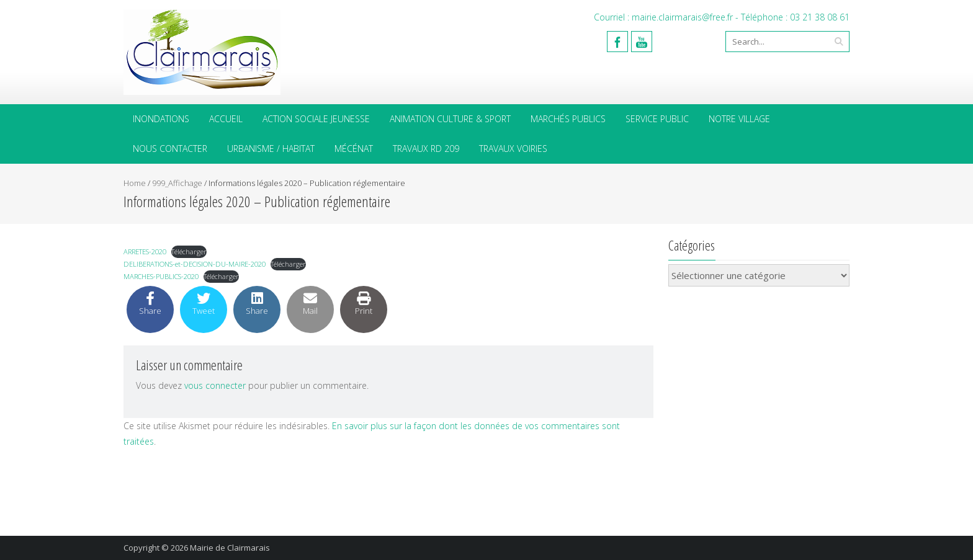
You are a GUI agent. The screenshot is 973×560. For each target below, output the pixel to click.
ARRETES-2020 (145, 251)
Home (135, 183)
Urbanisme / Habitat (271, 149)
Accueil (226, 119)
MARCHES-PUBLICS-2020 (161, 276)
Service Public (657, 119)
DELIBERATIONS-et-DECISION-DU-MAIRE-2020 (195, 264)
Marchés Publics (568, 119)
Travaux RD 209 (426, 149)
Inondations (161, 119)
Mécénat (354, 149)
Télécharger (189, 251)
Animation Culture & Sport (450, 119)
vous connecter (215, 385)
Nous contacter (170, 149)
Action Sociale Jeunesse (316, 119)
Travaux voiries (513, 149)
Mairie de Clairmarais (230, 548)
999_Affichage (177, 183)
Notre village (739, 119)
